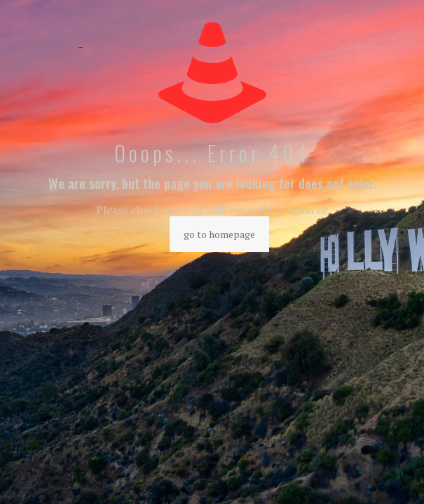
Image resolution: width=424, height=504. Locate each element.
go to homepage (219, 234)
